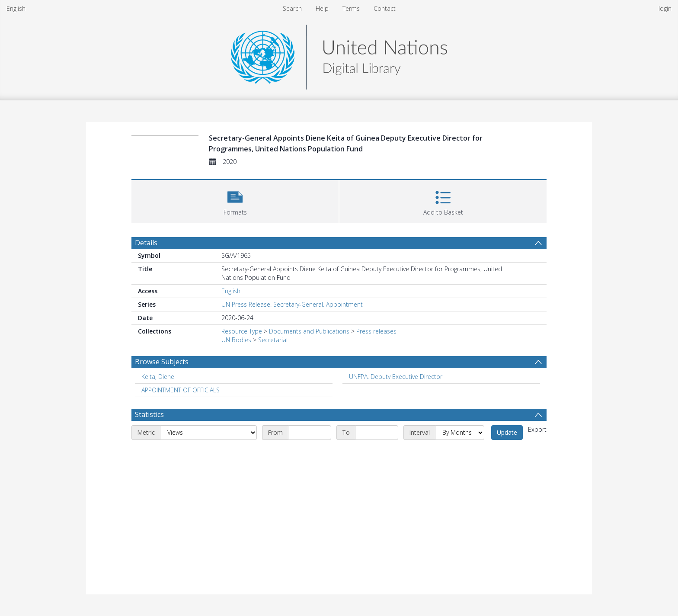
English (16, 8)
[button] (235, 201)
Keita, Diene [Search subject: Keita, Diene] (158, 377)
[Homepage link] (339, 55)
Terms (351, 8)
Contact (385, 8)
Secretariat (273, 340)
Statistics (149, 414)
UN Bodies (236, 340)
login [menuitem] (665, 8)
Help (322, 8)
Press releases (376, 331)
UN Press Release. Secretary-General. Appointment (292, 304)
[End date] (377, 433)
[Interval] (460, 433)
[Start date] (310, 433)
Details (146, 243)
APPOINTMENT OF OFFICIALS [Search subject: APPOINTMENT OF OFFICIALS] (181, 390)
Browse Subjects (162, 362)
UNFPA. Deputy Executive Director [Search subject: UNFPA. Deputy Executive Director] (396, 377)
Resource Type (242, 331)
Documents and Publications (309, 331)
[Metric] (208, 433)
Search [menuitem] (292, 8)
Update (507, 432)
